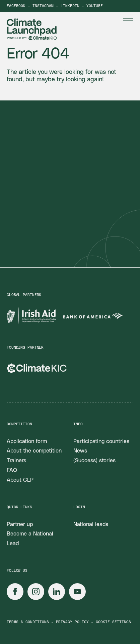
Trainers (16, 461)
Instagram (43, 6)
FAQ (12, 470)
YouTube (95, 6)
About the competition (34, 451)
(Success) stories (94, 461)
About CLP (20, 480)
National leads (91, 524)
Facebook (16, 6)
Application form (27, 441)
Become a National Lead (30, 539)
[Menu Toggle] (128, 20)
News (80, 451)
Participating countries (101, 441)
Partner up (20, 524)
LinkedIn (70, 6)
